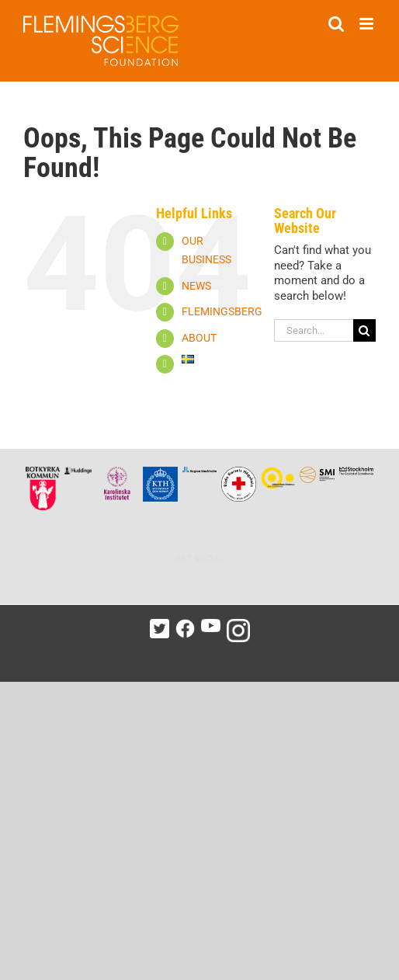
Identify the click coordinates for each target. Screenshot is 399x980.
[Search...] (314, 330)
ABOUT (199, 338)
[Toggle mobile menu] (368, 24)
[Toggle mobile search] (336, 24)
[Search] (364, 330)
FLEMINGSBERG (222, 311)
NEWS (196, 286)
